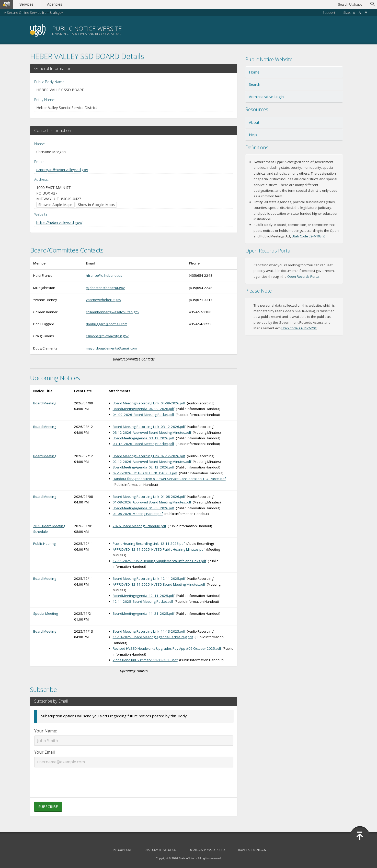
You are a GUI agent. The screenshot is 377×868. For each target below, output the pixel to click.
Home (254, 72)
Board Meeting (45, 403)
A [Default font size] (360, 13)
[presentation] (134, 779)
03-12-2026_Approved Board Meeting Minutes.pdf (152, 432)
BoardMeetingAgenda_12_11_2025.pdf (144, 596)
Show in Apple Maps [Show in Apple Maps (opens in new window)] (55, 205)
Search (255, 84)
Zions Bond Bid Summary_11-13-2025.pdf (145, 660)
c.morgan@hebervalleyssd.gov (62, 170)
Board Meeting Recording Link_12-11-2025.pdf (149, 578)
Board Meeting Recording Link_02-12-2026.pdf (149, 456)
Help (253, 135)
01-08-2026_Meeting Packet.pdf (138, 514)
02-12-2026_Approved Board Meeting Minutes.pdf (152, 462)
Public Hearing (44, 544)
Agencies (56, 4)
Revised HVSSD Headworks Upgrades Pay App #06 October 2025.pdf (167, 648)
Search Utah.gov (350, 4)
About (254, 122)
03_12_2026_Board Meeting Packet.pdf (143, 444)
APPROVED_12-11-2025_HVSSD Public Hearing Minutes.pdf (159, 549)
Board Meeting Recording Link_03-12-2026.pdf (149, 427)
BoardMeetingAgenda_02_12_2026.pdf (144, 467)
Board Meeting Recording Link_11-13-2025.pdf (149, 631)
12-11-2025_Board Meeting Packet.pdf (143, 601)
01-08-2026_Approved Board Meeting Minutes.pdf (152, 502)
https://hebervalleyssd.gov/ (59, 222)
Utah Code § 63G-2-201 (299, 328)
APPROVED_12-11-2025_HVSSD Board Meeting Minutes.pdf (159, 584)
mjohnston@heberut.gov (105, 288)
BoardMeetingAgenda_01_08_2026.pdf (144, 508)
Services (27, 4)
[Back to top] (360, 836)
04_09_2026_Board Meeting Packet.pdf (143, 415)
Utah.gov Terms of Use (161, 850)
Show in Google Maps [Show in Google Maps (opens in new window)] (96, 205)
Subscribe (48, 807)
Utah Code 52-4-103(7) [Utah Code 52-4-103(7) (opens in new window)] (308, 236)
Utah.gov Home (121, 850)
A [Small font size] (354, 13)
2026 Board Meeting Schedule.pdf (139, 526)
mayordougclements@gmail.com (111, 348)
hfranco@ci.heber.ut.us (104, 275)
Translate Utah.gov (252, 850)
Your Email (44, 752)
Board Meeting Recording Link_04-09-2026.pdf (149, 403)
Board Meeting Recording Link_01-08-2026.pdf (149, 497)
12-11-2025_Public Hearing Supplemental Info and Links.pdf (159, 561)
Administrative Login (266, 97)
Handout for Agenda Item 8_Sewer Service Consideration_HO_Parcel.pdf (169, 479)
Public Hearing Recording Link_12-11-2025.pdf (149, 544)
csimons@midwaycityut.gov (107, 336)
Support (329, 13)
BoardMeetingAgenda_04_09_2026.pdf (144, 409)
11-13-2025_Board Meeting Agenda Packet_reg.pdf (153, 637)
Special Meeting (46, 613)
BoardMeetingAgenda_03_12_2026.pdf (144, 438)
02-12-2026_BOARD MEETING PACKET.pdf (145, 473)
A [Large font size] (366, 12)
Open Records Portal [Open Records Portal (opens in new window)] (303, 276)
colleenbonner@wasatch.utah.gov (113, 312)
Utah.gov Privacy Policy (208, 850)
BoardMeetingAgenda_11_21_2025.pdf (144, 613)
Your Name (45, 731)
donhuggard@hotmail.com (107, 324)
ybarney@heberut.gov (104, 300)
